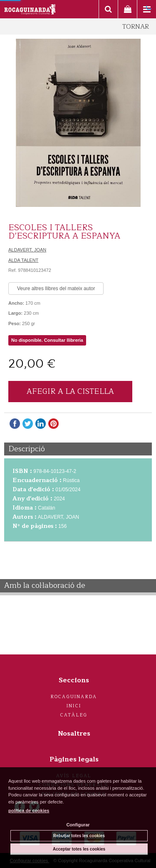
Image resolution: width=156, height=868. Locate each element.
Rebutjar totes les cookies (79, 836)
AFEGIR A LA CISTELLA (70, 391)
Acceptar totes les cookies (79, 849)
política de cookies (29, 811)
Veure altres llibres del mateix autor (56, 289)
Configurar (78, 825)
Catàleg (74, 715)
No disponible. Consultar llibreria (47, 340)
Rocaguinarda (74, 697)
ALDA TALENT (23, 260)
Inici (74, 706)
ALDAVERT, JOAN (27, 250)
